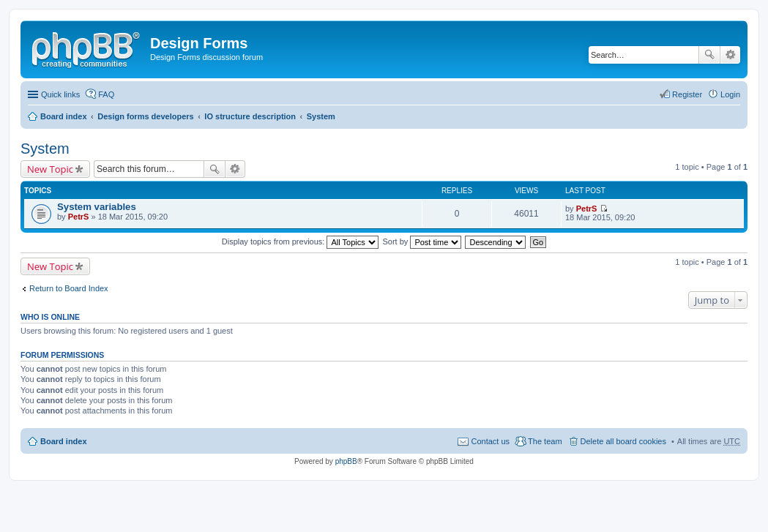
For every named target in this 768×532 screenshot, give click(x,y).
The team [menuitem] (545, 441)
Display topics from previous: (301, 241)
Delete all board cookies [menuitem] (623, 441)
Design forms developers (145, 116)
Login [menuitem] (730, 94)
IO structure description (250, 116)
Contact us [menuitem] (490, 441)
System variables (97, 207)
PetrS (79, 217)
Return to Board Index (69, 288)
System (321, 116)
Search (709, 55)
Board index (64, 116)
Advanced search (730, 55)
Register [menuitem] (687, 94)
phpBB (346, 461)
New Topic (50, 169)
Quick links (60, 94)
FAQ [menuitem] (106, 94)
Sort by (422, 241)
